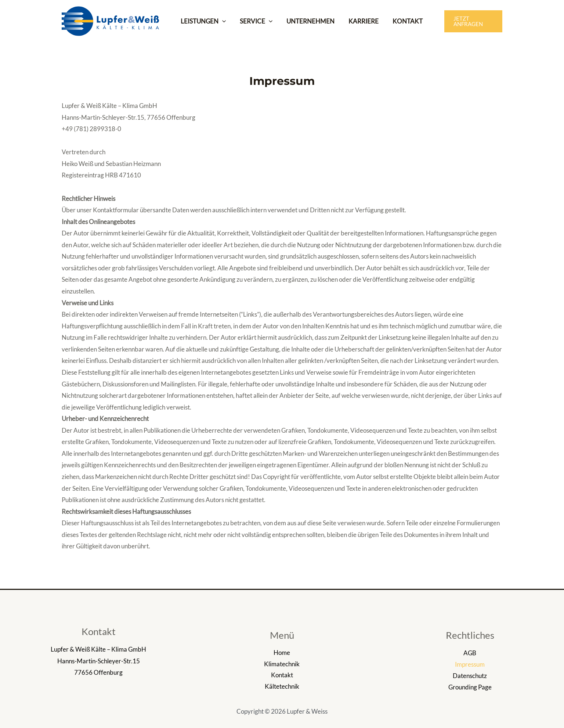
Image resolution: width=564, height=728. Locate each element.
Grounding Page (470, 687)
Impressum (470, 664)
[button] (470, 21)
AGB (470, 653)
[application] (221, 21)
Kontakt (282, 676)
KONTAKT (401, 21)
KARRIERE (358, 21)
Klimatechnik (282, 664)
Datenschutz (470, 676)
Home (282, 653)
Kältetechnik (282, 687)
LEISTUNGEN (203, 21)
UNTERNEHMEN (307, 21)
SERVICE (254, 21)
